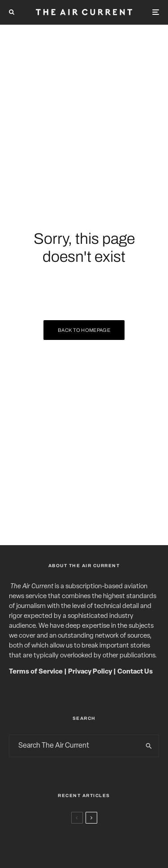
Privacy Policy (90, 672)
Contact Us (135, 672)
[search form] (74, 746)
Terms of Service (36, 672)
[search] (149, 746)
